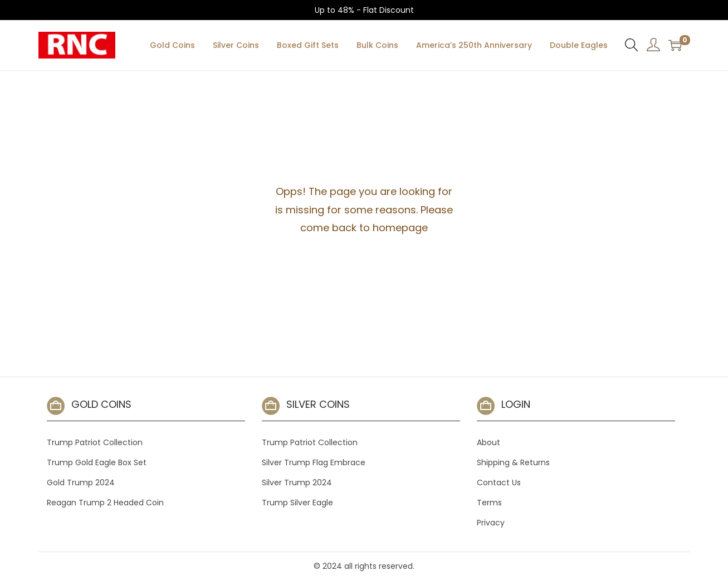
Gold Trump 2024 (81, 482)
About (488, 442)
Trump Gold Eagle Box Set (97, 462)
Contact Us (499, 482)
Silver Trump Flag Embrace (314, 462)
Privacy (491, 523)
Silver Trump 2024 (297, 482)
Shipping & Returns (513, 462)
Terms (489, 503)
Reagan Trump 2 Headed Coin (105, 503)
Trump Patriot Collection (95, 442)
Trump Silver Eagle (297, 503)
